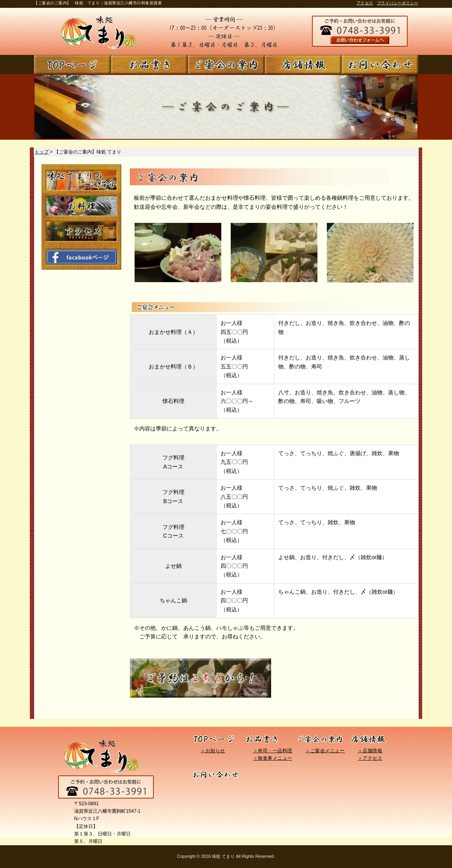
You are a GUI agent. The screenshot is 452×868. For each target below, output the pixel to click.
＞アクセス (370, 758)
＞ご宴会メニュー (325, 751)
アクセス (365, 3)
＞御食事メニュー (273, 758)
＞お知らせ (213, 751)
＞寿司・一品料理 (273, 751)
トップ (42, 152)
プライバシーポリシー (398, 3)
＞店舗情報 (370, 751)
